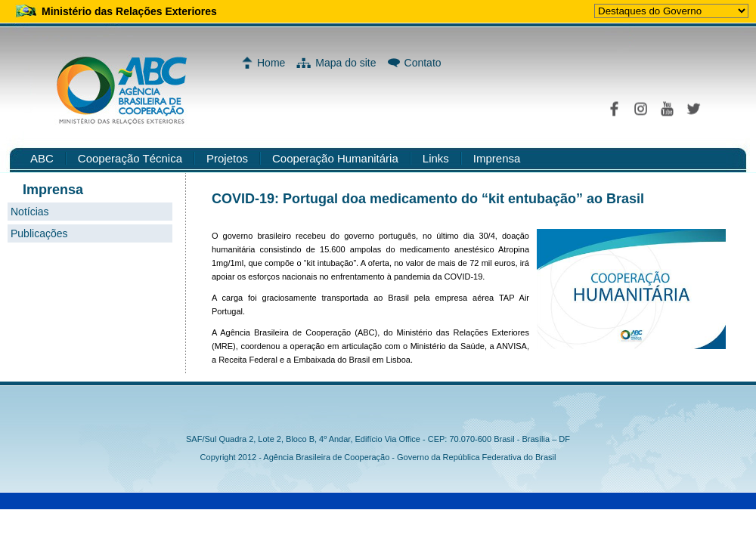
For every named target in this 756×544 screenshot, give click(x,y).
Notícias (30, 212)
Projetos (227, 158)
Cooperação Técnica (130, 158)
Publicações (39, 233)
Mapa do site (345, 63)
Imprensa (497, 158)
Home (271, 63)
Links (436, 158)
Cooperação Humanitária (335, 158)
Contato (423, 63)
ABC (42, 158)
